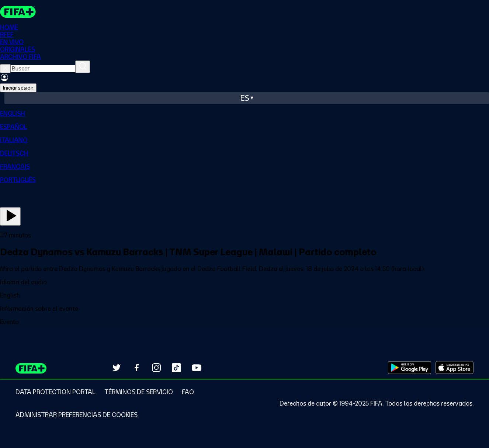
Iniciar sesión (18, 88)
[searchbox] (43, 69)
